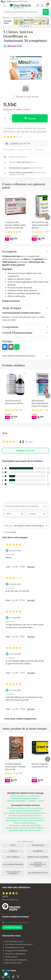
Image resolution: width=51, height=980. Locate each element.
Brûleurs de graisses (18, 796)
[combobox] (29, 526)
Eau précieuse (38, 845)
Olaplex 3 (13, 851)
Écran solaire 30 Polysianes (13, 873)
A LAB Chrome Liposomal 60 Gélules (24, 811)
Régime (35, 798)
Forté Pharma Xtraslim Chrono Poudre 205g (24, 808)
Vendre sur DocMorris (14, 954)
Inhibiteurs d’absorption (16, 801)
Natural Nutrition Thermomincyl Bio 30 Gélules (24, 828)
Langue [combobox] (38, 514)
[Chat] (38, 6)
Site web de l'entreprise (15, 960)
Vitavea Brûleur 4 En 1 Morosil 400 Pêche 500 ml (24, 821)
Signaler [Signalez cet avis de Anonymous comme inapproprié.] (31, 567)
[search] (46, 12)
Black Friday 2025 (12, 963)
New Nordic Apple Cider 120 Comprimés (25, 830)
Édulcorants (34, 796)
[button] (42, 5)
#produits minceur (25, 150)
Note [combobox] (15, 514)
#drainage (39, 150)
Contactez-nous (12, 927)
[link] (17, 442)
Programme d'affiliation (15, 951)
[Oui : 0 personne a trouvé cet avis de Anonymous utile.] (16, 567)
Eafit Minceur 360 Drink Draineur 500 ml (24, 816)
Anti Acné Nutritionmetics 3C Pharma (38, 865)
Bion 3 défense (13, 857)
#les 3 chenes (9, 150)
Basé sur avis (10, 900)
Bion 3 (13, 845)
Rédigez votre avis (26, 451)
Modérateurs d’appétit (20, 798)
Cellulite (32, 801)
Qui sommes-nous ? (13, 941)
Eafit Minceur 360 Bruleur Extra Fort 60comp (25, 818)
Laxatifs (41, 801)
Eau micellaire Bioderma (13, 865)
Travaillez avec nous (13, 947)
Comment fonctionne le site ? (18, 944)
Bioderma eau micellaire (38, 857)
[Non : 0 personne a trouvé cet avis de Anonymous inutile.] (23, 567)
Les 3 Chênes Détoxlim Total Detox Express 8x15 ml (25, 813)
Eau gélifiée (38, 851)
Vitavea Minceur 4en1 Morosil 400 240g (25, 825)
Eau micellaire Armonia (38, 873)
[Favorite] (25, 195)
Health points (10, 957)
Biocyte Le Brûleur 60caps (25, 823)
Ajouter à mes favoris (26, 97)
